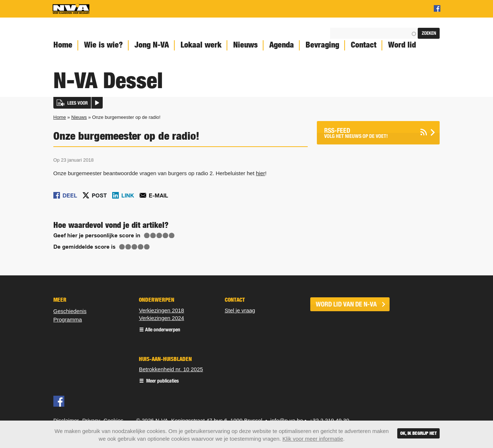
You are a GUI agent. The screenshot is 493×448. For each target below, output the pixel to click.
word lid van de (346, 304)
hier (260, 173)
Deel (70, 195)
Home (63, 45)
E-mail (158, 195)
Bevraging (322, 45)
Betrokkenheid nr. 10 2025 (171, 369)
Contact (364, 45)
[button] (78, 103)
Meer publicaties (162, 381)
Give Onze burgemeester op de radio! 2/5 (153, 236)
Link (128, 195)
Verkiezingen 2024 (161, 318)
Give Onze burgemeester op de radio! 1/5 (147, 236)
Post (99, 195)
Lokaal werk (201, 45)
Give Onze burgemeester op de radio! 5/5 (172, 236)
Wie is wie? (103, 45)
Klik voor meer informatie (313, 439)
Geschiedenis (70, 311)
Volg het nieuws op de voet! (369, 133)
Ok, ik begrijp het (418, 433)
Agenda (282, 45)
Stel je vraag (240, 310)
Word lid (402, 45)
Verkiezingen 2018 (161, 310)
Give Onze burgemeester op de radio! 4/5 (166, 236)
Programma (68, 319)
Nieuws (245, 45)
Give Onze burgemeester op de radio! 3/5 (159, 236)
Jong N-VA (152, 45)
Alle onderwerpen (163, 330)
